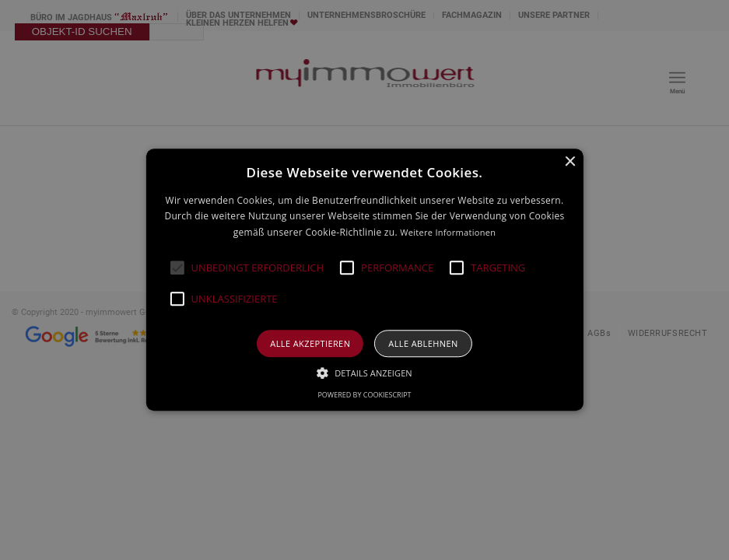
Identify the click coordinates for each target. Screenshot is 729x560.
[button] (177, 268)
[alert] (364, 280)
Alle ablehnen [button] (423, 344)
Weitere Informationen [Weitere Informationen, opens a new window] (448, 232)
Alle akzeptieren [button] (310, 344)
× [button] (570, 162)
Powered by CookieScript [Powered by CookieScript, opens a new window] (364, 395)
